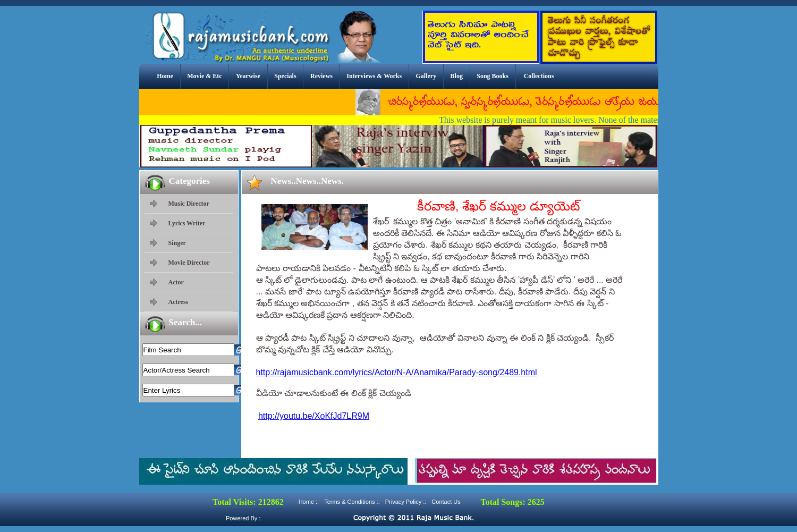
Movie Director (189, 263)
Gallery (426, 76)
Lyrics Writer (187, 223)
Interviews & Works (374, 76)
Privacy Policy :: (406, 502)
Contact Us (446, 502)
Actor (176, 282)
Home (165, 76)
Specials (285, 76)
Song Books (493, 76)
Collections (539, 76)
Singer (177, 243)
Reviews (321, 76)
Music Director (189, 204)
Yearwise (248, 76)
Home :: (309, 502)
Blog (457, 76)
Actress (179, 302)
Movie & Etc (204, 76)
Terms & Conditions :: (352, 502)
